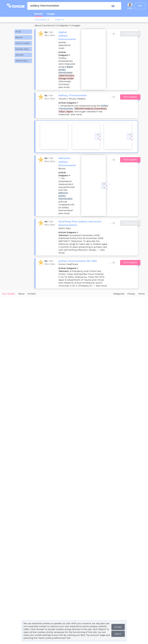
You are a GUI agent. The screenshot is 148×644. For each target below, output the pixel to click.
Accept (118, 627)
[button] (48, 20)
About (21, 294)
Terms (141, 294)
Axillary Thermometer (73, 95)
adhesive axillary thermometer (67, 162)
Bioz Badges (9, 294)
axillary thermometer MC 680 (78, 261)
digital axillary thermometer (67, 36)
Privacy (131, 294)
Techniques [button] (41, 20)
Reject (118, 634)
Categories (119, 294)
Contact (32, 294)
